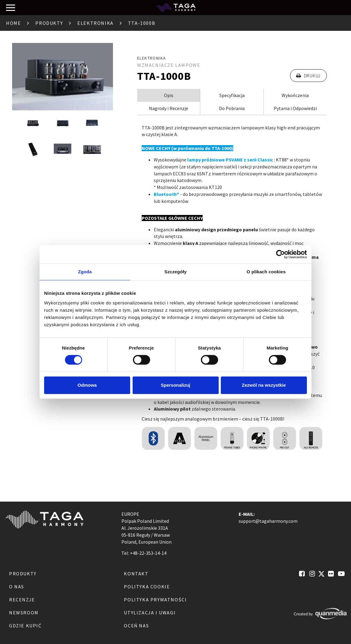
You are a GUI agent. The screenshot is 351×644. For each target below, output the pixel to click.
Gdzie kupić (25, 626)
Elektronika (95, 23)
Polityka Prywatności (155, 600)
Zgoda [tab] (85, 272)
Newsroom (24, 613)
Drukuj (308, 76)
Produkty (49, 23)
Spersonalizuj (175, 385)
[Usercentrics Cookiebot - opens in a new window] (280, 254)
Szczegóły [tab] (175, 272)
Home (13, 23)
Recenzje (22, 600)
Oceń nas (136, 626)
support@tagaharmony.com (268, 521)
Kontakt (136, 574)
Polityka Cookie (147, 587)
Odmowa (87, 385)
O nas (17, 587)
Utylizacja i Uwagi (150, 613)
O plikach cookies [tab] (266, 272)
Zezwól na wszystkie (264, 385)
